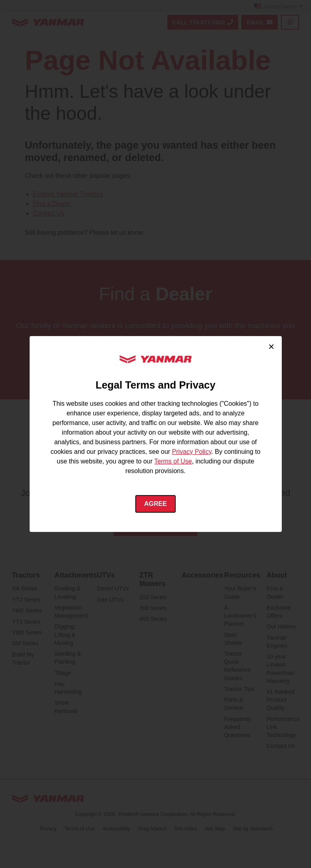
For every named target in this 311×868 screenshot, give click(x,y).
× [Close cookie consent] (271, 346)
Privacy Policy (192, 452)
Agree (155, 504)
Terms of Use (173, 461)
